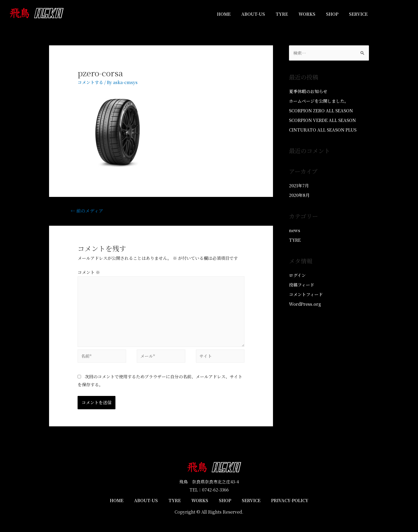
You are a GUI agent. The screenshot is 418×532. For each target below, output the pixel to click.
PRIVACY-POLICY (290, 500)
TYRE (282, 14)
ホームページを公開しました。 (319, 101)
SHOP (332, 14)
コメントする (90, 82)
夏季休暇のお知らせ (308, 91)
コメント (89, 272)
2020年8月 (299, 195)
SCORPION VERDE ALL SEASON (322, 120)
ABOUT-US (253, 14)
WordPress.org (305, 304)
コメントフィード (306, 294)
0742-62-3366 (215, 490)
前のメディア (87, 211)
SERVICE (358, 14)
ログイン (297, 275)
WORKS (307, 14)
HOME (224, 14)
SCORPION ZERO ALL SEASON (321, 111)
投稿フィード (302, 285)
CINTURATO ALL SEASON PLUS (323, 130)
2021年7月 (299, 186)
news (295, 230)
